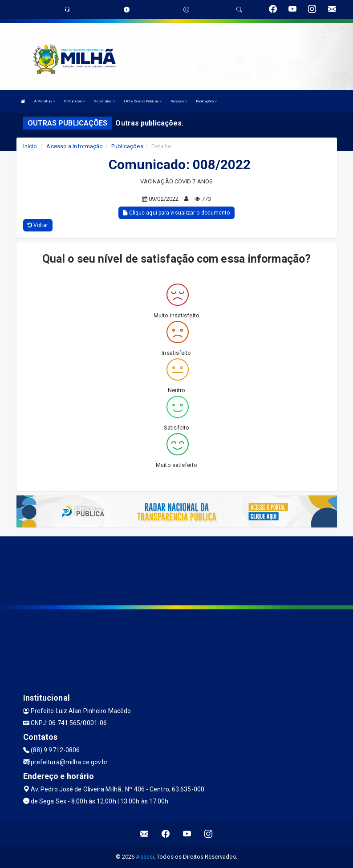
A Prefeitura (45, 101)
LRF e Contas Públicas (143, 101)
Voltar (38, 225)
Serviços (179, 101)
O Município (75, 101)
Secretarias (104, 101)
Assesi (145, 857)
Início (30, 146)
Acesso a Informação (75, 146)
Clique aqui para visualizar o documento (176, 213)
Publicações (206, 101)
